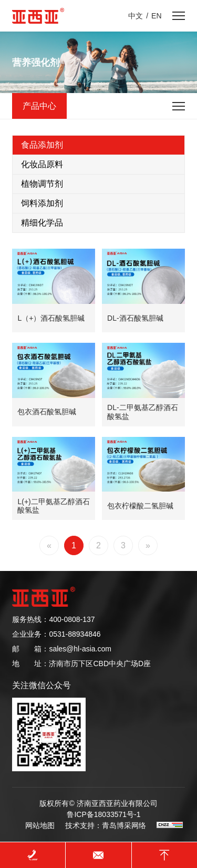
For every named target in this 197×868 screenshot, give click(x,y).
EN (156, 16)
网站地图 (40, 825)
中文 (136, 16)
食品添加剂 (42, 145)
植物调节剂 (42, 184)
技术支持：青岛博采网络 (106, 825)
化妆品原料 (42, 164)
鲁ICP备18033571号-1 (103, 814)
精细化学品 (42, 223)
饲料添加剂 (42, 203)
